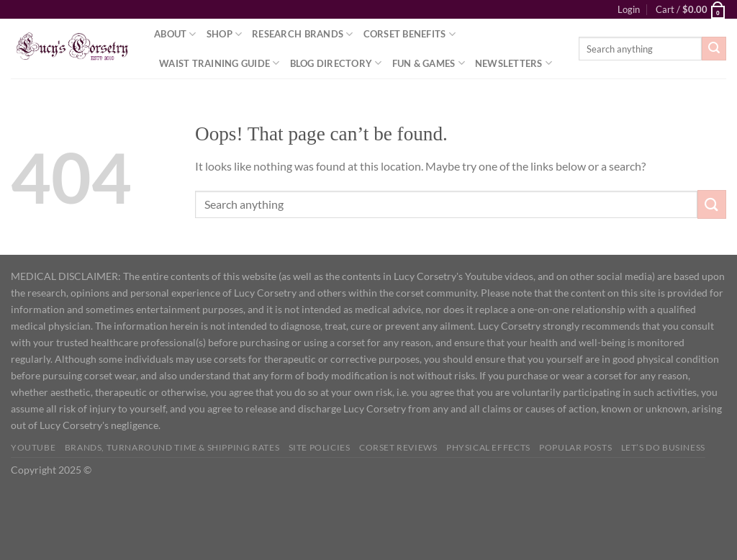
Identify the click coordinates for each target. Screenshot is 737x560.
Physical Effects (488, 447)
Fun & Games (429, 63)
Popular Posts (575, 447)
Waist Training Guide (220, 63)
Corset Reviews (398, 447)
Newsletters (514, 63)
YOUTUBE (33, 447)
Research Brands (302, 34)
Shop (224, 34)
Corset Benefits (410, 34)
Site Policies (320, 447)
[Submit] (714, 49)
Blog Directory (336, 63)
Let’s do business (663, 447)
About (175, 34)
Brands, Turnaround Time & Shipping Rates (172, 447)
